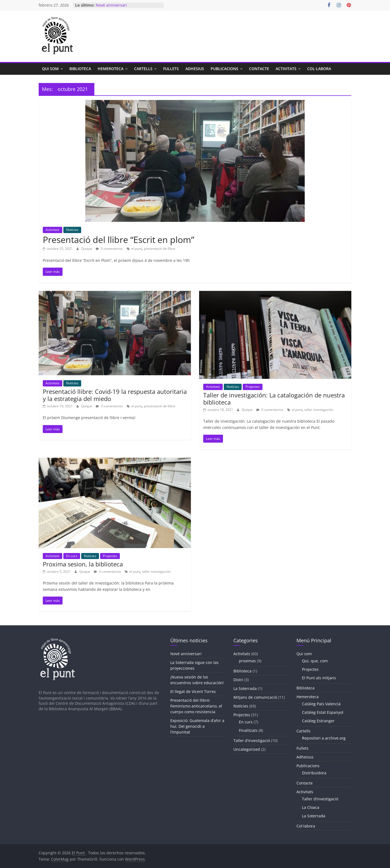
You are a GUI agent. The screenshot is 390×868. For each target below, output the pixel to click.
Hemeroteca (111, 69)
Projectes (253, 387)
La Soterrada (245, 688)
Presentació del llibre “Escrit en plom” (118, 240)
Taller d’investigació (320, 799)
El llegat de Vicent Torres (193, 691)
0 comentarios (109, 249)
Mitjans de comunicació (255, 697)
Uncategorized (247, 749)
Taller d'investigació (252, 740)
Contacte (259, 69)
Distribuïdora (314, 773)
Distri (238, 680)
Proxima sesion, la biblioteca (83, 564)
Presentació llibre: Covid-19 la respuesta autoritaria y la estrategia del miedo (115, 395)
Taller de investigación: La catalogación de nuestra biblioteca (274, 399)
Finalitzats (248, 730)
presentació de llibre (160, 249)
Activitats (286, 69)
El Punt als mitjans (319, 678)
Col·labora (319, 69)
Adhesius (195, 69)
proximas (247, 661)
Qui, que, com (315, 661)
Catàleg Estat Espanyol (323, 712)
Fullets (171, 69)
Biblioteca (80, 69)
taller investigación (319, 410)
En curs (72, 556)
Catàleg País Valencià (321, 704)
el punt (137, 249)
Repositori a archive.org (324, 738)
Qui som (50, 69)
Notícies (72, 230)
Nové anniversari (111, 5)
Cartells (143, 69)
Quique (87, 249)
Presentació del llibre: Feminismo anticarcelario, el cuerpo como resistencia (196, 706)
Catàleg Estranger (318, 721)
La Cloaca (311, 807)
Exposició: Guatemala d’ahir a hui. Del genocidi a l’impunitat (197, 726)
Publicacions (224, 69)
